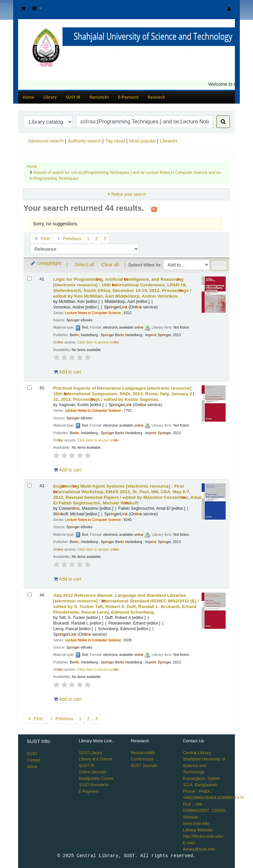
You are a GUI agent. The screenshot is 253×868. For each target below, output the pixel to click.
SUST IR (73, 97)
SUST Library (91, 753)
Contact (33, 760)
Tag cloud (115, 141)
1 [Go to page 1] (88, 239)
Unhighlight (46, 263)
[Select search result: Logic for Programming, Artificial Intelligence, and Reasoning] (29, 279)
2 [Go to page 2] (97, 239)
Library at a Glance (95, 759)
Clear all (110, 265)
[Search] (223, 122)
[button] (23, 9)
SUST (32, 754)
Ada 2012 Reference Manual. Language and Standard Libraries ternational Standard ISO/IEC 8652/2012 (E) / (126, 604)
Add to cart (68, 372)
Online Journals (92, 772)
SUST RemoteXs (94, 785)
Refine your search (128, 194)
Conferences (142, 759)
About (32, 767)
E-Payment (128, 97)
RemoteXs (99, 97)
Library (50, 97)
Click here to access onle (98, 342)
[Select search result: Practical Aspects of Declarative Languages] (29, 387)
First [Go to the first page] (42, 239)
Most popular (142, 141)
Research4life (143, 753)
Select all (84, 265)
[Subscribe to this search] (154, 209)
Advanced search (46, 141)
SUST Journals (144, 766)
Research (156, 97)
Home (28, 97)
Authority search (84, 141)
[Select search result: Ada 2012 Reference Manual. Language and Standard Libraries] (29, 595)
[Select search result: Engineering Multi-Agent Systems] (29, 485)
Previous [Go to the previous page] (68, 239)
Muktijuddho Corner (96, 779)
